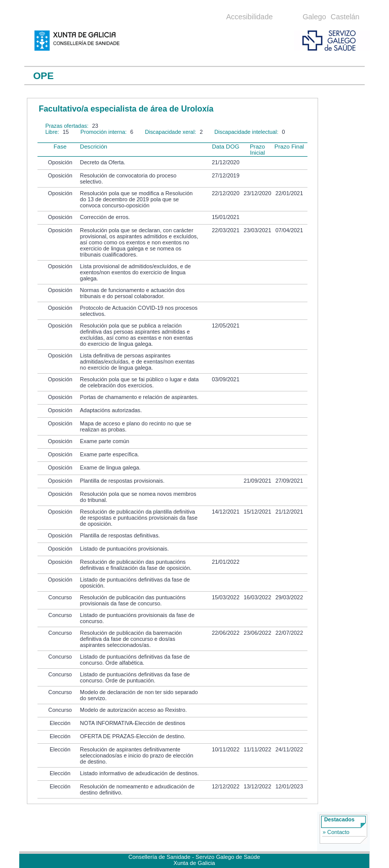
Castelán (345, 17)
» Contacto (336, 832)
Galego (314, 17)
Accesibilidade (249, 17)
